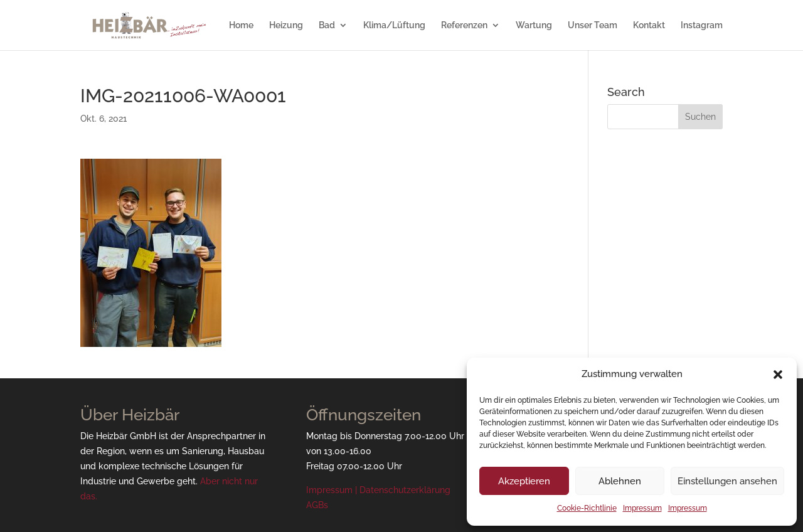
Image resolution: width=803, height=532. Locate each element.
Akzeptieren (524, 481)
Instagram (702, 25)
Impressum (642, 508)
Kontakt (649, 25)
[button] (778, 375)
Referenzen (464, 25)
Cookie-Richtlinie (587, 508)
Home (241, 25)
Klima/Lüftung (394, 25)
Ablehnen (620, 481)
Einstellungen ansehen (727, 481)
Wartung (534, 25)
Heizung (286, 25)
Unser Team (593, 25)
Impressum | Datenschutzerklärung (378, 490)
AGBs (317, 505)
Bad (327, 25)
